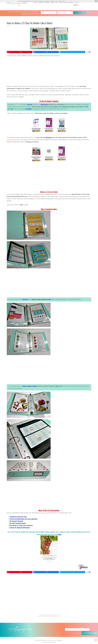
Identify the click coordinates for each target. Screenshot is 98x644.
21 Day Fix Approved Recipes (20, 528)
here (60, 534)
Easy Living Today (17, 3)
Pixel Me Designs (52, 642)
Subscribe (81, 13)
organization (57, 616)
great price (45, 105)
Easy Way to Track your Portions (21, 525)
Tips (58, 615)
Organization (53, 615)
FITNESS (9, 26)
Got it (75, 1)
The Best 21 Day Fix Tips (18, 517)
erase (34, 299)
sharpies (49, 137)
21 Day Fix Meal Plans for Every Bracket (23, 519)
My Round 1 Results (16, 521)
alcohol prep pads (13, 140)
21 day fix (47, 616)
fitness (51, 616)
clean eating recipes (30, 386)
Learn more (69, 1)
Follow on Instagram (90, 633)
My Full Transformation (18, 523)
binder (17, 105)
